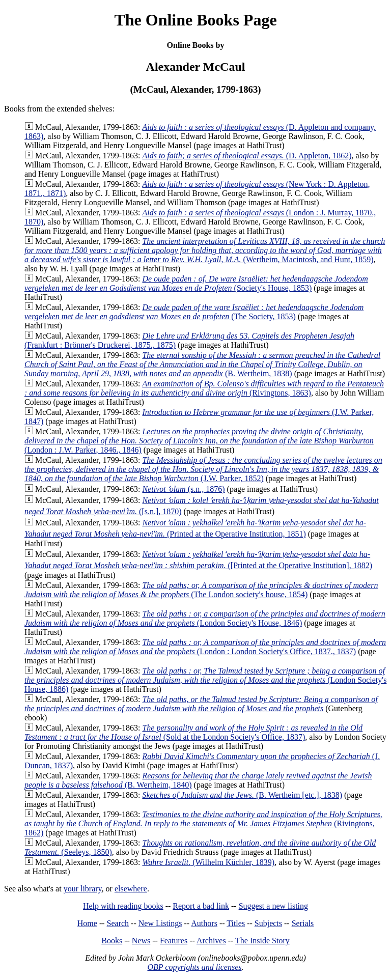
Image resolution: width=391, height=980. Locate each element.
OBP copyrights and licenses (194, 967)
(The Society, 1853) (194, 312)
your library (83, 889)
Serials (303, 923)
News (141, 941)
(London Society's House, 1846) (205, 618)
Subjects (268, 923)
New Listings (160, 923)
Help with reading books (123, 906)
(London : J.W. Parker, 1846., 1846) (199, 441)
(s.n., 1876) (183, 489)
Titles (236, 923)
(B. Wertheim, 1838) (202, 364)
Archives (211, 941)
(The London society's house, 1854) (201, 590)
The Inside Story (262, 941)
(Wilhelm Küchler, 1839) (208, 862)
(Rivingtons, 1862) (203, 823)
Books (112, 941)
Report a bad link (201, 906)
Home (87, 923)
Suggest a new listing (273, 906)
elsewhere (131, 889)
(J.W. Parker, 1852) (203, 469)
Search (118, 923)
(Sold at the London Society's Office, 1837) (193, 732)
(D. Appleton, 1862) (247, 156)
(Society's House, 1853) (196, 283)
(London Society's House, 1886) (205, 680)
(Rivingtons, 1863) (204, 388)
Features (174, 941)
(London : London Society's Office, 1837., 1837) (205, 647)
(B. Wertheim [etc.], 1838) (242, 795)
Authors (204, 923)
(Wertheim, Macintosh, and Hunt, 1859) (205, 250)
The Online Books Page (195, 20)
